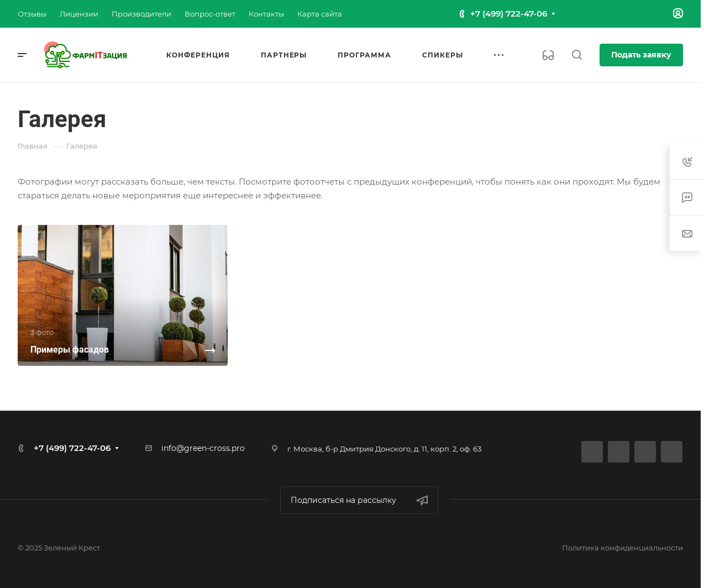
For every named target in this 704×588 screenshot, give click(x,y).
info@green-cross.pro (203, 448)
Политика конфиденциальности (622, 548)
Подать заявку (641, 55)
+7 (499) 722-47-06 (509, 14)
